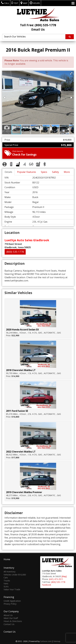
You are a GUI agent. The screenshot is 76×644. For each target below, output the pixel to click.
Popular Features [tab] (27, 172)
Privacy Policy (10, 603)
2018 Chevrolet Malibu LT (21, 370)
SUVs (6, 586)
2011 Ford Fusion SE (17, 411)
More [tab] (67, 172)
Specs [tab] (44, 172)
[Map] (64, 576)
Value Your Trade (12, 589)
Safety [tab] (55, 172)
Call (5, 3)
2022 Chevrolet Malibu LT (21, 452)
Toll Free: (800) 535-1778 (38, 25)
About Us (8, 615)
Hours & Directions (13, 621)
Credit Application (12, 601)
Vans (6, 583)
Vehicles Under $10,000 (15, 574)
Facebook (47, 584)
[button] (71, 73)
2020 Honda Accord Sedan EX (22, 330)
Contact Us (9, 624)
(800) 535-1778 (15, 252)
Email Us (38, 29)
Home (7, 559)
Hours (35, 3)
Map (24, 3)
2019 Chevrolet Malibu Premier (24, 492)
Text (15, 3)
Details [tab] (8, 172)
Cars (6, 577)
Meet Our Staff (11, 618)
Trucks (7, 580)
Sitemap (57, 641)
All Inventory (9, 571)
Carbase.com (46, 641)
